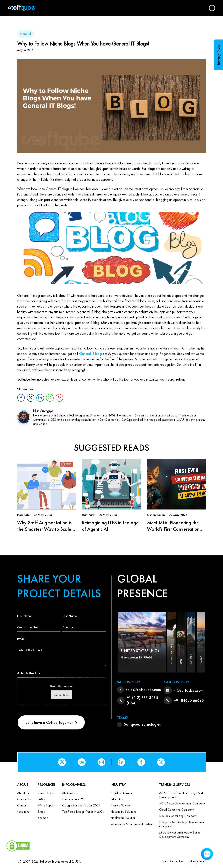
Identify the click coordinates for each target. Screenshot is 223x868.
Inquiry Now (218, 55)
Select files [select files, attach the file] (61, 695)
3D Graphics (70, 793)
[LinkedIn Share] (40, 398)
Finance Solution (121, 805)
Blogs (41, 812)
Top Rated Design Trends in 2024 (83, 812)
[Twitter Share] (31, 398)
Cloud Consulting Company (176, 810)
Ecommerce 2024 (73, 799)
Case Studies (46, 793)
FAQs (41, 799)
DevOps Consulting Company (178, 816)
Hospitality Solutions (123, 812)
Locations (23, 812)
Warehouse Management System (132, 824)
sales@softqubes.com (143, 690)
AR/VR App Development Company (182, 803)
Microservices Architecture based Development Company (180, 835)
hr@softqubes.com (189, 690)
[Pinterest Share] (59, 398)
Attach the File (29, 673)
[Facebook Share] (21, 398)
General (26, 34)
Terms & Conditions (173, 861)
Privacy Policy (197, 861)
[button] (212, 8)
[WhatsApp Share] (50, 398)
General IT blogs (91, 354)
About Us (23, 793)
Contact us (24, 799)
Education (117, 799)
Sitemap (43, 818)
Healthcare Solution (123, 818)
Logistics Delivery (121, 793)
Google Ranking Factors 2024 (81, 805)
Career (22, 805)
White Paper (45, 805)
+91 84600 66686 (189, 700)
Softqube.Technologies (142, 724)
